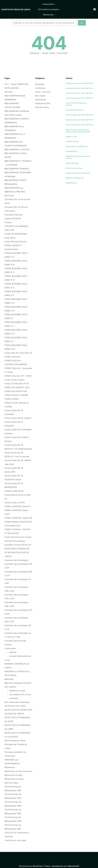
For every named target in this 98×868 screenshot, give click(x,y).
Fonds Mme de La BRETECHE (77, 141)
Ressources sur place (14, 774)
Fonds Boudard (11, 244)
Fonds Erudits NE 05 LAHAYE (18, 413)
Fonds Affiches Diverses (15, 237)
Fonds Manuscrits (12, 521)
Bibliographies (11, 179)
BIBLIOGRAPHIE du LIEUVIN (17, 144)
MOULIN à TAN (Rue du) (75, 173)
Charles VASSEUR (13, 213)
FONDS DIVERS (12, 394)
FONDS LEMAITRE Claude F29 (18, 513)
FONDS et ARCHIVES (14, 486)
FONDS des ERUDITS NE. (16, 386)
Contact (8, 217)
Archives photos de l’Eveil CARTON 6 (79, 110)
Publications (41, 95)
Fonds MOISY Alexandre (75, 105)
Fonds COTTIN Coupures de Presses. (76, 99)
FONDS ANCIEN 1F (13, 240)
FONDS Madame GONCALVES (18, 517)
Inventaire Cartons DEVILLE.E (18, 540)
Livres (7, 655)
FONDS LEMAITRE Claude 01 (18, 501)
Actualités (40, 79)
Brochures (9, 190)
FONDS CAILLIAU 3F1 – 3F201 (18, 371)
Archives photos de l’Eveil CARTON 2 (79, 83)
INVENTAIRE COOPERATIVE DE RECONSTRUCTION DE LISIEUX (17, 547)
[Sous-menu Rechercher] (54, 9)
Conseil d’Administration (20, 651)
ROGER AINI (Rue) (72, 158)
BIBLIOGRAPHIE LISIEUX (15, 175)
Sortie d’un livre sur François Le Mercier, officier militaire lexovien (78, 126)
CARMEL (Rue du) (72, 136)
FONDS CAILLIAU (12, 352)
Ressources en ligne (14, 770)
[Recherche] (82, 18)
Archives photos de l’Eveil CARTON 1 (79, 88)
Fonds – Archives (43, 87)
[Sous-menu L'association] (43, 4)
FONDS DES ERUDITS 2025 (17, 382)
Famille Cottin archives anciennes (78, 168)
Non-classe (40, 91)
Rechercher (10, 762)
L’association (10, 643)
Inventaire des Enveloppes (16, 555)
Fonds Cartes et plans (14, 375)
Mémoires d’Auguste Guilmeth (18, 678)
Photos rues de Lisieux (74, 163)
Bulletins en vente (17, 686)
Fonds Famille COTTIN (15, 498)
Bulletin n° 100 (71, 132)
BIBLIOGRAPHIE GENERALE (17, 164)
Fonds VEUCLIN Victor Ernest (18, 532)
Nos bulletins (10, 682)
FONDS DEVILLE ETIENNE (16, 390)
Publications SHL (43, 98)
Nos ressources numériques (17, 697)
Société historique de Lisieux (9, 7)
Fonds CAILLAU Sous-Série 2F (18, 348)
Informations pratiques (15, 536)
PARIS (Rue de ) (71, 178)
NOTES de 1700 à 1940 (15, 701)
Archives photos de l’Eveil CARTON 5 (79, 115)
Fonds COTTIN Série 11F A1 (17, 379)
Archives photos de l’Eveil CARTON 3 (79, 78)
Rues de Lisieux (12, 778)
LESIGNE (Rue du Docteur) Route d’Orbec (78, 152)
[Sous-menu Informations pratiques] (68, 4)
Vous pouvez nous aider (15, 835)
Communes (40, 83)
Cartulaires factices (13, 210)
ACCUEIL (9, 87)
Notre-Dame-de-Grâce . (15, 735)
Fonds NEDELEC (72, 146)
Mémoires (9, 674)
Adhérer (13, 647)
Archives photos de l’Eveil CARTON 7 (79, 93)
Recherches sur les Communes (18, 766)
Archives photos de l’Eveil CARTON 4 (79, 120)
